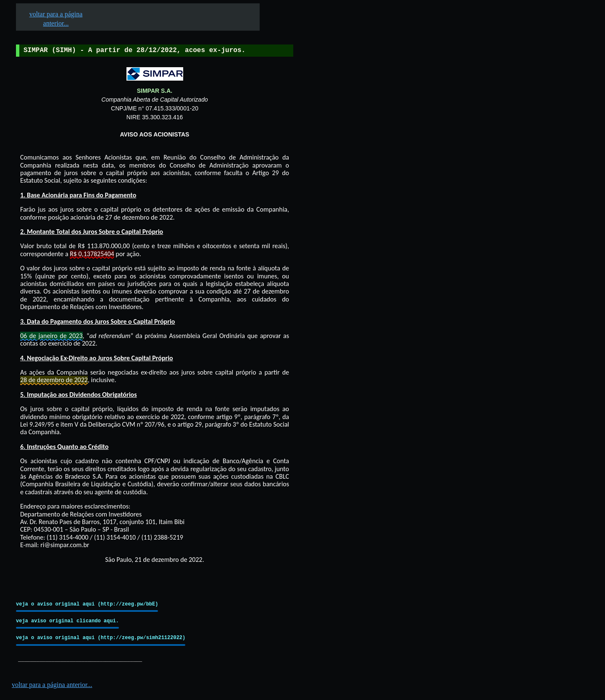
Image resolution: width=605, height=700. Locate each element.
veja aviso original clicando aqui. (67, 621)
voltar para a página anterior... (52, 685)
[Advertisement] (358, 261)
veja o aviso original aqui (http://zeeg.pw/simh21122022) (101, 638)
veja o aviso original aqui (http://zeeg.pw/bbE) (87, 604)
